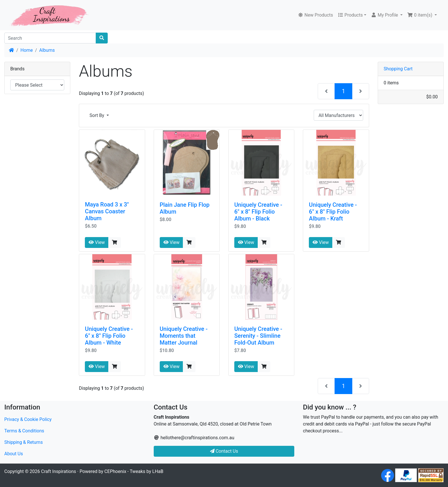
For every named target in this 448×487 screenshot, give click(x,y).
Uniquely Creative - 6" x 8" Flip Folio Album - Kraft (333, 212)
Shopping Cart (398, 69)
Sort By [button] (97, 115)
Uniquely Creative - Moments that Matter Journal (184, 336)
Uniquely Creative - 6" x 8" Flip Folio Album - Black (258, 212)
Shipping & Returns (24, 442)
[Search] (50, 38)
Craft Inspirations (59, 471)
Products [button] (350, 15)
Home (27, 50)
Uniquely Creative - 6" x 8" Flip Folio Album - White (109, 336)
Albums (47, 50)
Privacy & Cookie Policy (28, 419)
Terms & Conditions (24, 431)
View (97, 242)
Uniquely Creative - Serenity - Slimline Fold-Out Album (258, 336)
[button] (387, 15)
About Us (14, 454)
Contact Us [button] (224, 451)
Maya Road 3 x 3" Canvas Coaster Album (107, 211)
